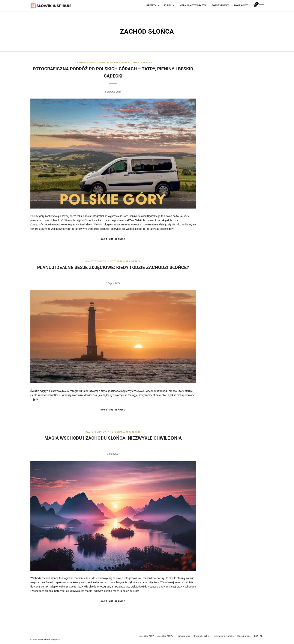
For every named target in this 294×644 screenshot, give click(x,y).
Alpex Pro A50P (147, 636)
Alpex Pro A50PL (165, 636)
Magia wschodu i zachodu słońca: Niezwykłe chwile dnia (113, 438)
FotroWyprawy (143, 63)
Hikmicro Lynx (183, 636)
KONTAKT (259, 636)
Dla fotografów (84, 63)
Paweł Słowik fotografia (49, 640)
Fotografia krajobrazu (114, 63)
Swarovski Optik (201, 636)
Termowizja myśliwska (223, 636)
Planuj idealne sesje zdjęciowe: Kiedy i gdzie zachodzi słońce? (113, 267)
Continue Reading (113, 239)
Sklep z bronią (244, 636)
